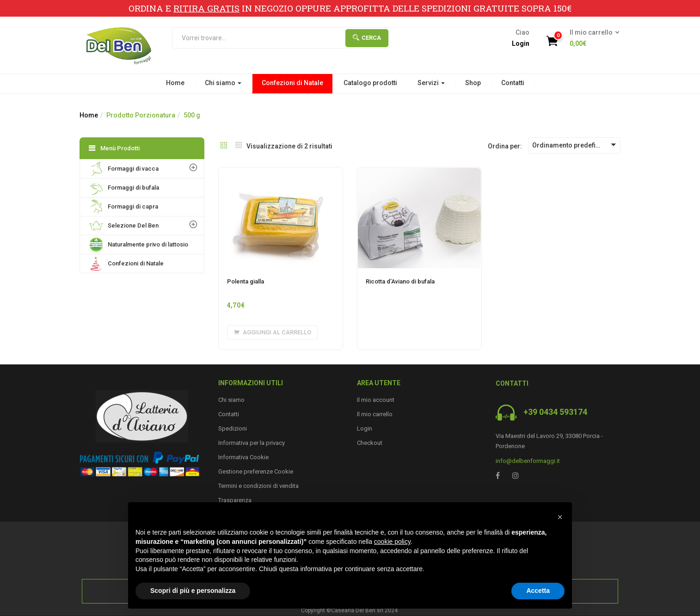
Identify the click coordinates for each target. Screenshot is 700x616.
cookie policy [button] (392, 542)
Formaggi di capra (124, 207)
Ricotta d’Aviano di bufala (400, 281)
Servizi (431, 83)
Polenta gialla (246, 281)
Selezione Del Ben (124, 226)
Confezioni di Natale (292, 83)
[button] (592, 38)
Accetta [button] (538, 591)
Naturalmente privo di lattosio (139, 245)
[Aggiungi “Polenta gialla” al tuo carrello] (272, 333)
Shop (473, 83)
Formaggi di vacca (124, 169)
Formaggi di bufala (124, 188)
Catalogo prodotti (370, 83)
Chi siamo (223, 83)
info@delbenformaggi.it (528, 461)
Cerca (367, 38)
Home (175, 83)
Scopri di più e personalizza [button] (193, 591)
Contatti (513, 83)
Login (521, 43)
